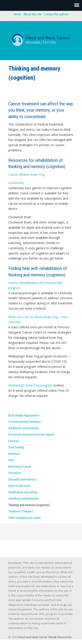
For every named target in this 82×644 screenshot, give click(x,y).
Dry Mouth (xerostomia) (24, 428)
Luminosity (16, 183)
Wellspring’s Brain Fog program (30, 385)
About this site (33, 14)
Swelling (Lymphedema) (23, 499)
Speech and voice (19, 486)
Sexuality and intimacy (22, 479)
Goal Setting (16, 447)
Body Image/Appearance (24, 415)
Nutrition (14, 454)
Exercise (14, 441)
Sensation (15, 473)
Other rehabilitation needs (25, 518)
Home (17, 14)
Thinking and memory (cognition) (29, 505)
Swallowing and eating (23, 492)
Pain (11, 460)
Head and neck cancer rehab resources (41, 39)
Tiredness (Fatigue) (21, 511)
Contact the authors (56, 14)
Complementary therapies (25, 422)
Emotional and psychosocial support (31, 434)
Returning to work (20, 467)
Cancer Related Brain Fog (26, 174)
